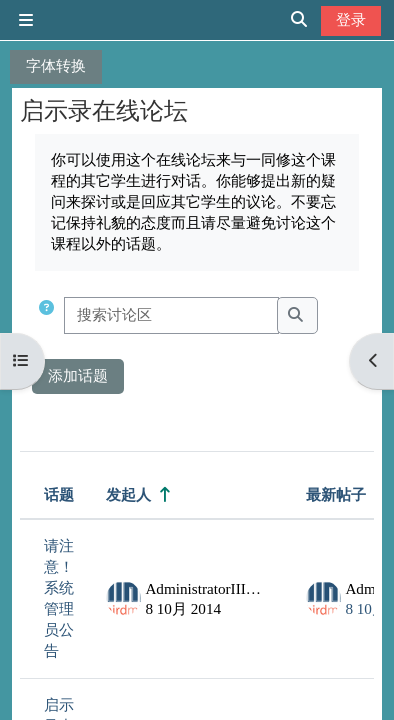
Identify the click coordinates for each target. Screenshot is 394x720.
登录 (351, 19)
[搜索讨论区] (171, 315)
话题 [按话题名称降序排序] (59, 494)
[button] (46, 315)
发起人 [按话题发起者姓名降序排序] (128, 494)
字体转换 (56, 65)
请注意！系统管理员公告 (59, 598)
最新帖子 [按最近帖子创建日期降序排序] (336, 494)
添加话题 (78, 375)
